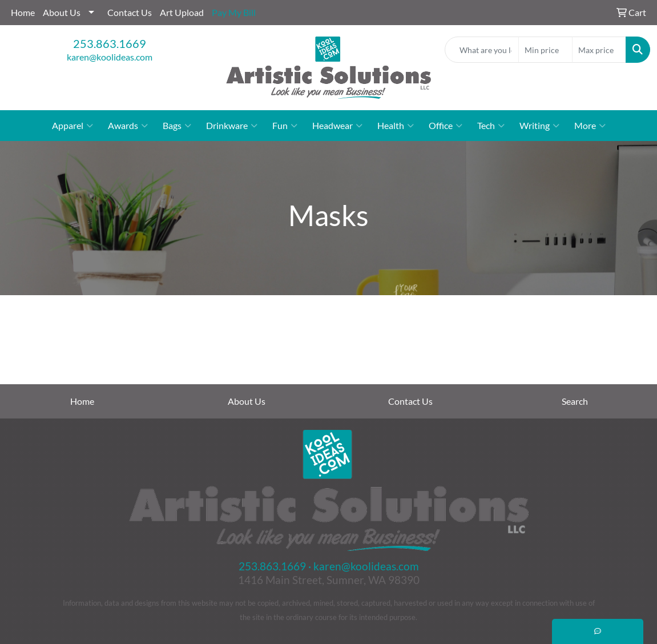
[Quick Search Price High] (599, 50)
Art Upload (182, 12)
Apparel (72, 126)
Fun (285, 126)
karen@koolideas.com (110, 57)
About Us (62, 12)
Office (446, 126)
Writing (539, 126)
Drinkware (232, 126)
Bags (177, 126)
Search (575, 401)
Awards (128, 126)
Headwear (337, 126)
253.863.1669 (110, 43)
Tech (491, 126)
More (590, 126)
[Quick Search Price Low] (545, 50)
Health (396, 126)
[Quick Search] (482, 50)
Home (23, 12)
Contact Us (130, 12)
